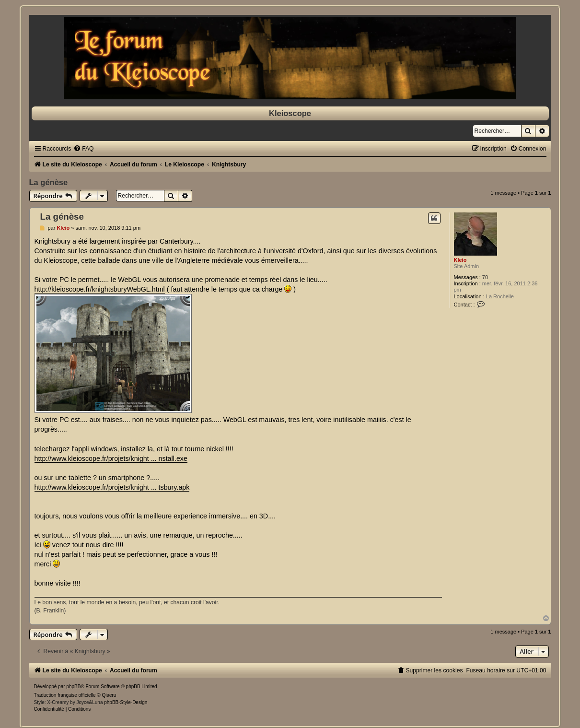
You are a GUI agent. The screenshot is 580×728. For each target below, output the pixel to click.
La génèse (49, 182)
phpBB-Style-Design (126, 702)
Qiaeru (109, 695)
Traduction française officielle (65, 695)
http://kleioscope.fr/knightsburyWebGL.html (100, 289)
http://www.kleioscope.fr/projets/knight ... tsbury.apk (112, 487)
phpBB (73, 687)
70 (485, 277)
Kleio (460, 260)
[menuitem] (83, 149)
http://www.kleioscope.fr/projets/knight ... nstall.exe (111, 458)
